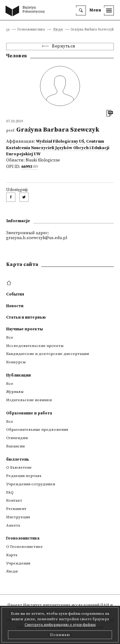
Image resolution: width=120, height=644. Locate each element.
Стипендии (17, 438)
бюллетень (18, 459)
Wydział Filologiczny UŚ (60, 142)
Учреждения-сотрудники (31, 484)
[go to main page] (26, 11)
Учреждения (18, 563)
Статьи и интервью (26, 317)
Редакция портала (24, 476)
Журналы (15, 392)
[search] (81, 10)
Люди (58, 30)
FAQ (10, 492)
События (15, 294)
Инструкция (18, 517)
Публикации (18, 375)
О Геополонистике (24, 547)
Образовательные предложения (37, 430)
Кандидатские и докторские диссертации (48, 354)
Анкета (13, 525)
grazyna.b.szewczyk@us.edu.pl (37, 238)
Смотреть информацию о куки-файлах (60, 625)
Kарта (12, 555)
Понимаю (60, 635)
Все (10, 337)
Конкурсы (16, 362)
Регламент (16, 509)
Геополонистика (23, 538)
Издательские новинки (29, 400)
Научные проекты (24, 329)
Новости (15, 306)
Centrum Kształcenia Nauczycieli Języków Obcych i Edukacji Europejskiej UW (58, 148)
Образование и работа (29, 413)
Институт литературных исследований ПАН (66, 605)
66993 (27, 167)
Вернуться (64, 46)
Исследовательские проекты (35, 346)
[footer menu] (10, 283)
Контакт (14, 500)
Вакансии (15, 446)
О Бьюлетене (19, 467)
